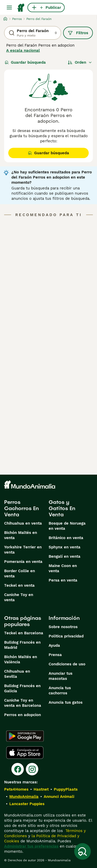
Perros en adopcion (23, 715)
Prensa (55, 655)
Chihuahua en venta (23, 523)
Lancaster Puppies (27, 804)
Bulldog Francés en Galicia (22, 688)
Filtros (78, 33)
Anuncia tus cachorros (60, 690)
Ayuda (54, 645)
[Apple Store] (25, 753)
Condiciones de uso (67, 664)
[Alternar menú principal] (9, 8)
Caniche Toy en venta (19, 597)
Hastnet (41, 789)
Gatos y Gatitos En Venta (62, 508)
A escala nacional (23, 50)
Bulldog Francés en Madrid (22, 645)
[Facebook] (18, 769)
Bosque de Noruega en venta (67, 526)
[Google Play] (25, 736)
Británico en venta (66, 538)
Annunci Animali (59, 797)
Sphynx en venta (65, 547)
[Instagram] (32, 769)
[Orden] (80, 62)
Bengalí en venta (65, 556)
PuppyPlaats (66, 789)
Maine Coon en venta (63, 568)
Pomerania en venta (23, 562)
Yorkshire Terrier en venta (23, 550)
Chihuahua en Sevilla (17, 674)
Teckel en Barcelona (24, 633)
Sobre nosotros (63, 627)
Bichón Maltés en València (21, 659)
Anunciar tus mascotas (61, 676)
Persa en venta (63, 580)
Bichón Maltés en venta (21, 535)
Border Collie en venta (20, 573)
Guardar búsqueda (25, 62)
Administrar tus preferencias (31, 846)
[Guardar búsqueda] (83, 851)
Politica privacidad (66, 636)
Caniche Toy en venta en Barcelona (23, 703)
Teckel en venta (19, 585)
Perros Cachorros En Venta (21, 508)
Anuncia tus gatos (66, 702)
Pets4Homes (16, 789)
